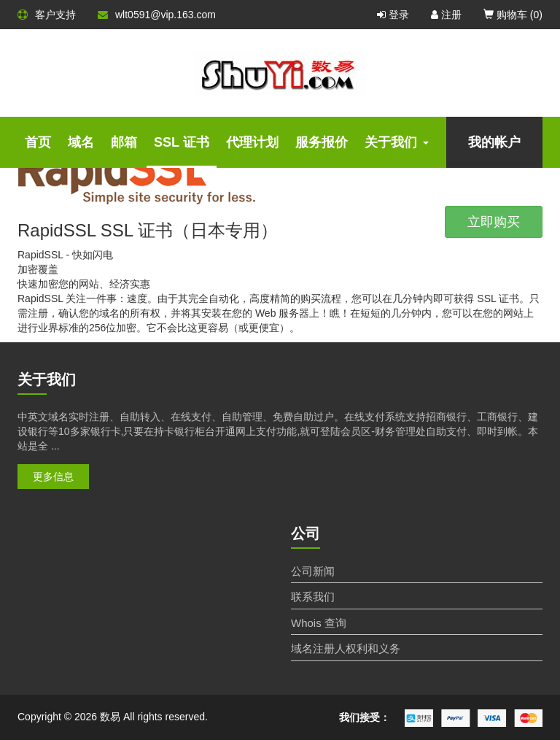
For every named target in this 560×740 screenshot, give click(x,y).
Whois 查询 (319, 623)
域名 (81, 142)
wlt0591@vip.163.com (157, 15)
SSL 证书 (182, 142)
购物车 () (513, 15)
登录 (393, 15)
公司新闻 (313, 571)
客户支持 (47, 15)
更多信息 (53, 477)
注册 (446, 15)
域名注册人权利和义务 (346, 648)
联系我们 (313, 597)
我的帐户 (494, 142)
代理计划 (252, 142)
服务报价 (322, 142)
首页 (38, 142)
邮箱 (124, 142)
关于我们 (397, 142)
